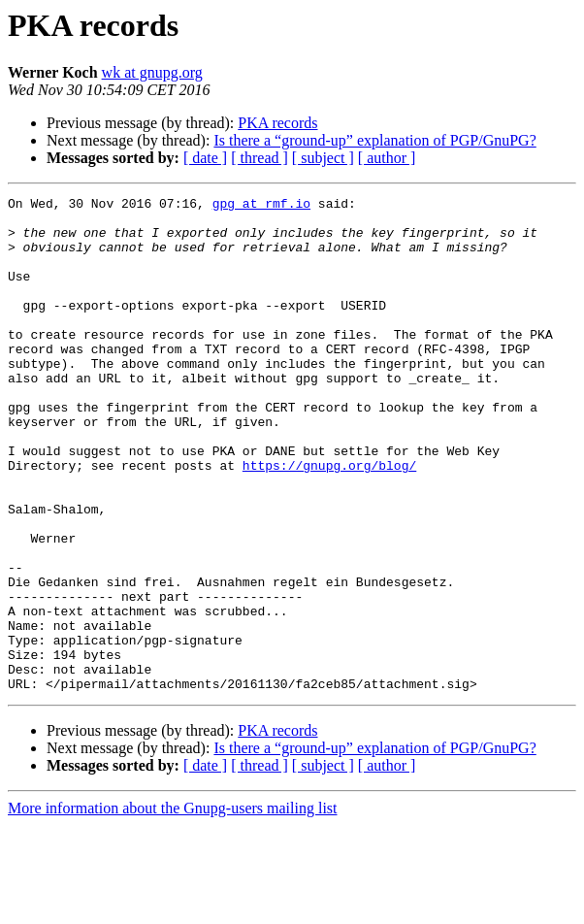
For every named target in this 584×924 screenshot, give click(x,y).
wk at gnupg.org (152, 72)
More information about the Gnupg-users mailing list (173, 907)
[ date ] (205, 158)
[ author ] (387, 158)
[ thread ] (260, 158)
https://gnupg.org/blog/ (329, 520)
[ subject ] (323, 158)
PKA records (277, 123)
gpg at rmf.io (261, 206)
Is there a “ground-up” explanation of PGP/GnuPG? (374, 140)
